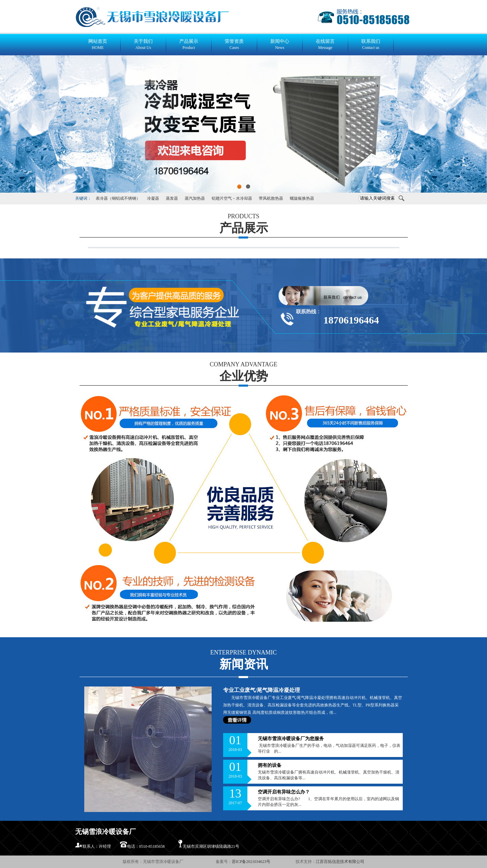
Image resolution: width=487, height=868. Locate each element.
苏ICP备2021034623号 (252, 862)
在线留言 (325, 45)
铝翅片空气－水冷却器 (232, 198)
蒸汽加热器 (195, 198)
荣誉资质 (234, 45)
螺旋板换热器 (302, 198)
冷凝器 (153, 198)
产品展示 (189, 45)
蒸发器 (172, 198)
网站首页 (98, 45)
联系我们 (371, 45)
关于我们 (143, 45)
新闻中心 (280, 45)
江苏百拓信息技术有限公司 (340, 862)
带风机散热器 (271, 198)
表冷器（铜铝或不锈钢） (118, 198)
